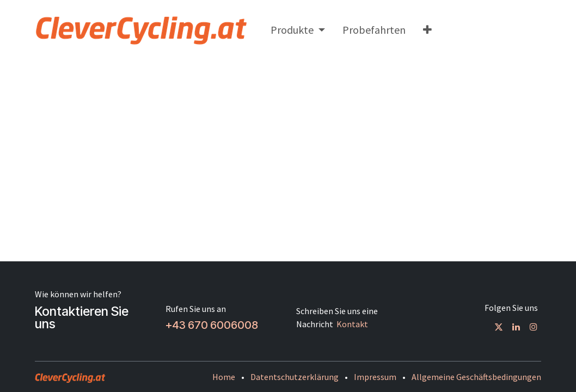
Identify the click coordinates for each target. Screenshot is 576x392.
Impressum (375, 377)
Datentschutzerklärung (295, 377)
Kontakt (352, 324)
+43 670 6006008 (212, 325)
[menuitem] (298, 30)
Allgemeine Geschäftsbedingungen (476, 377)
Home (224, 377)
